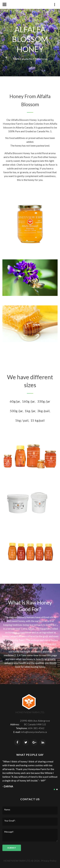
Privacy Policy (49, 861)
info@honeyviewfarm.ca (34, 732)
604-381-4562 (36, 728)
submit (12, 848)
